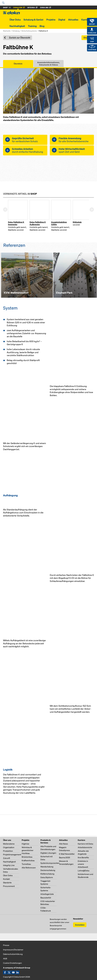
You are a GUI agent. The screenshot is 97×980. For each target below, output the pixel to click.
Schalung (16, 31)
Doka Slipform (47, 877)
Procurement (9, 886)
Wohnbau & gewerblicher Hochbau (28, 850)
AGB (5, 959)
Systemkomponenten (50, 863)
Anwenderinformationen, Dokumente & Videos (48, 64)
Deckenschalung (48, 870)
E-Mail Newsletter (67, 854)
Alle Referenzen (29, 868)
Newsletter (78, 919)
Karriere (86, 20)
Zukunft (7, 858)
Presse (6, 945)
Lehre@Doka (84, 871)
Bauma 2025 (65, 857)
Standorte (7, 883)
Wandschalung (47, 867)
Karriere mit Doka (85, 844)
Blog (42, 26)
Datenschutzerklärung (13, 954)
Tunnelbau (26, 864)
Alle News (63, 844)
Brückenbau (27, 857)
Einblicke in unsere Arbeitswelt (83, 864)
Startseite (7, 31)
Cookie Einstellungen (12, 963)
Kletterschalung (47, 874)
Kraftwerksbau (28, 860)
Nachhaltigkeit (17, 26)
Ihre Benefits (83, 857)
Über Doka (15, 20)
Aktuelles (73, 20)
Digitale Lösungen (48, 853)
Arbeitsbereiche (85, 847)
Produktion (8, 851)
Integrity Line (9, 865)
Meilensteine (9, 844)
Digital (62, 20)
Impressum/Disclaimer (13, 950)
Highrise (25, 844)
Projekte (51, 20)
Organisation (9, 847)
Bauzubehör (46, 898)
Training (32, 26)
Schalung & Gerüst (33, 20)
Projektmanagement (12, 855)
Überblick (18, 64)
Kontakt (6, 879)
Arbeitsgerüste (47, 894)
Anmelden (80, 925)
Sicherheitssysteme (29, 31)
